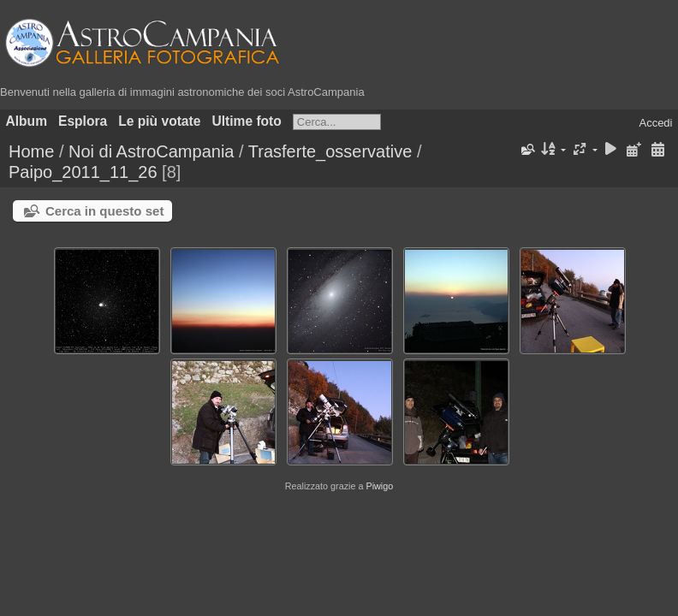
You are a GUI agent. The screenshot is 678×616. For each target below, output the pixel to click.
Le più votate (159, 121)
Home (31, 151)
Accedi (655, 123)
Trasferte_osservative (330, 151)
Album (27, 121)
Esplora (83, 121)
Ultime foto (246, 121)
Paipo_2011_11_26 (83, 172)
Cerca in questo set (104, 211)
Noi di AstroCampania (151, 151)
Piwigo (379, 486)
